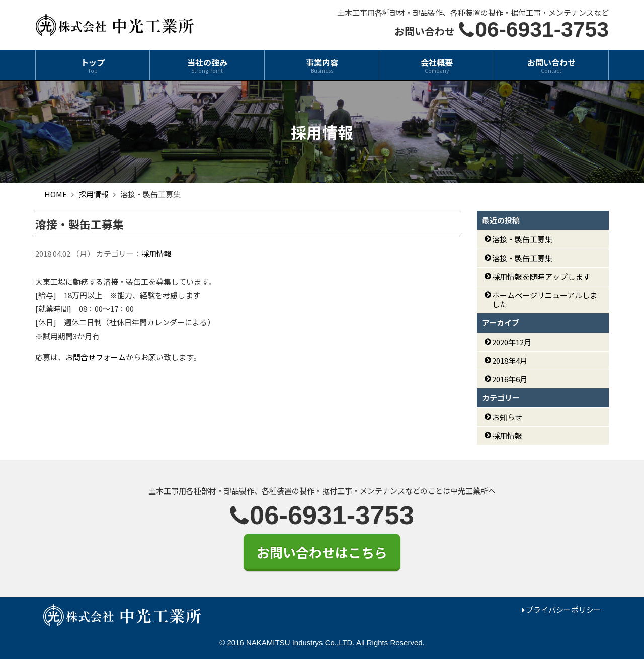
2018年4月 (510, 360)
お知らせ (507, 417)
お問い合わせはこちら (322, 552)
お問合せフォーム (96, 357)
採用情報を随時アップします (541, 276)
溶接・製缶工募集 (522, 239)
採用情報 (156, 253)
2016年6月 (510, 379)
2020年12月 (512, 342)
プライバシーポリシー (563, 609)
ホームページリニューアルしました (545, 300)
